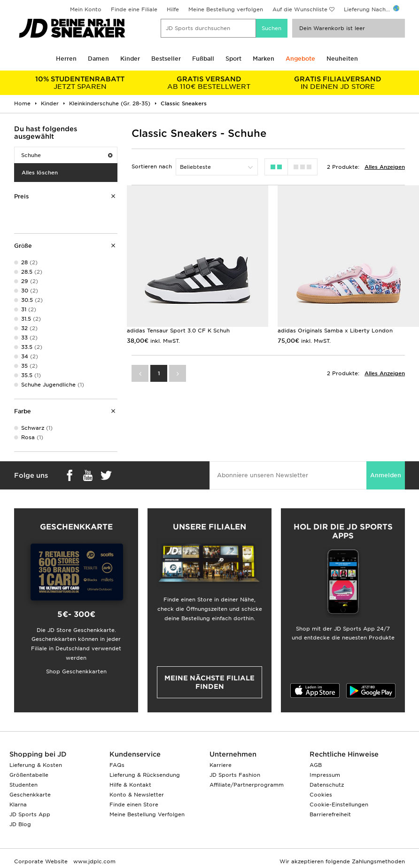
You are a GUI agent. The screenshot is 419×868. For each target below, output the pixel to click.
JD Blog (20, 824)
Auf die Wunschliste (300, 9)
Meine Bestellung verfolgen (226, 9)
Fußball (203, 59)
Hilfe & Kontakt (130, 785)
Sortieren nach (152, 166)
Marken (264, 59)
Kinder (130, 59)
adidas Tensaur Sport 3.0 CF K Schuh (178, 331)
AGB (316, 765)
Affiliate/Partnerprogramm (247, 785)
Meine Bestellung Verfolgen (147, 814)
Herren (66, 59)
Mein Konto (86, 9)
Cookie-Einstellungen (339, 805)
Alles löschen (40, 173)
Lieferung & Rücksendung (145, 775)
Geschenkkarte (30, 795)
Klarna (18, 805)
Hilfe (173, 9)
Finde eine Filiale (134, 9)
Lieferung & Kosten (36, 765)
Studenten (23, 785)
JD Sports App (30, 814)
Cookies (321, 795)
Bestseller (166, 59)
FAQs (117, 765)
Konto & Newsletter (137, 795)
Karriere (221, 765)
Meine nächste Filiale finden (209, 682)
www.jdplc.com (93, 861)
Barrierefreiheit (330, 814)
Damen (98, 59)
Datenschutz (327, 785)
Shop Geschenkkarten (76, 671)
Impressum (325, 775)
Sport (233, 59)
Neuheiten (342, 59)
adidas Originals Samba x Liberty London (335, 331)
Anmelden (386, 475)
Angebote (300, 59)
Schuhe (67, 155)
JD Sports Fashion (235, 775)
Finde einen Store (134, 805)
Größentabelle (29, 775)
